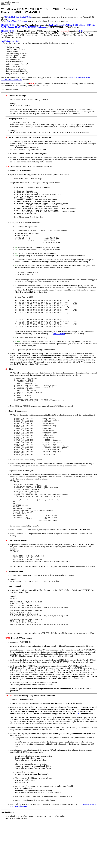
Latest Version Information (17, 21)
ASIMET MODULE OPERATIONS (17, 17)
